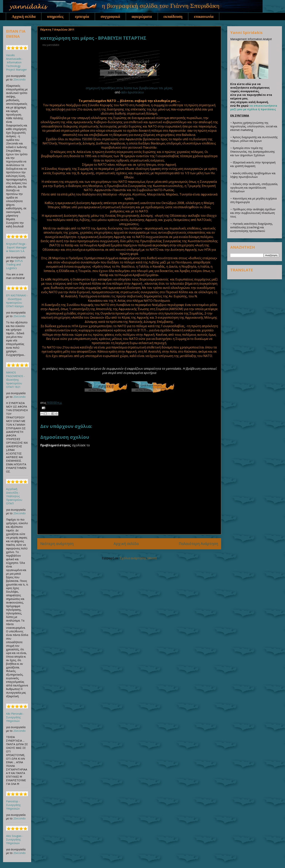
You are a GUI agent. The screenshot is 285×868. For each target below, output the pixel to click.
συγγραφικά (110, 17)
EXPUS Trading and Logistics (14, 264)
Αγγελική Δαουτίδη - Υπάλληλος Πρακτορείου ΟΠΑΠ (14, 496)
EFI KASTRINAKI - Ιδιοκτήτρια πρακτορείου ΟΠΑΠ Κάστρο (17, 301)
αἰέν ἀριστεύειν (132, 92)
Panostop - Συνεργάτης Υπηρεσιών (13, 805)
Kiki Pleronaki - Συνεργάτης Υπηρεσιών (15, 717)
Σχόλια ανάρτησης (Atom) (138, 558)
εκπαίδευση (173, 17)
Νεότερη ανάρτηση (57, 544)
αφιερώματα (142, 17)
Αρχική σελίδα (24, 17)
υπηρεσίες (55, 17)
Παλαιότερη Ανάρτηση (198, 544)
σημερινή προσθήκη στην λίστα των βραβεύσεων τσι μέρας (129, 88)
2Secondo (19, 79)
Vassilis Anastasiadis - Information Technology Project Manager (16, 62)
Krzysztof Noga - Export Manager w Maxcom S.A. (17, 247)
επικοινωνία (204, 17)
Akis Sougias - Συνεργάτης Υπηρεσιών (15, 839)
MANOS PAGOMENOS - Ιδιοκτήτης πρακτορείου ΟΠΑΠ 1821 (15, 380)
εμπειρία (82, 17)
